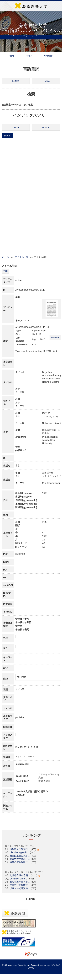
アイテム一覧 (22, 257)
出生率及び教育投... (20, 849)
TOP (12, 56)
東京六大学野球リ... (20, 859)
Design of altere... (19, 879)
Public (7, 136)
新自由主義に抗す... (20, 856)
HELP (29, 56)
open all (16, 128)
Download (55, 338)
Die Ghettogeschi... (19, 852)
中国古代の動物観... (20, 885)
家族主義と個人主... (20, 882)
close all (46, 128)
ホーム (5, 257)
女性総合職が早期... (20, 875)
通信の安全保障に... (20, 862)
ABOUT (48, 56)
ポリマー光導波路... (20, 888)
